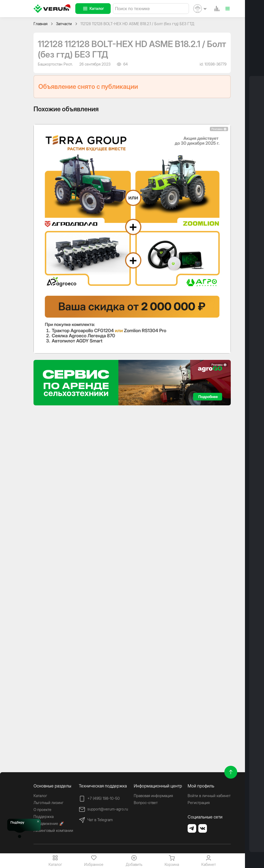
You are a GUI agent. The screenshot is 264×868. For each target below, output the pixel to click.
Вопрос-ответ (146, 803)
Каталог (93, 9)
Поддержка (44, 816)
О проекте (42, 810)
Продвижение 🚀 (49, 823)
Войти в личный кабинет (209, 796)
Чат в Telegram (96, 820)
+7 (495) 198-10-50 (99, 799)
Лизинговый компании (53, 830)
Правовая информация (153, 796)
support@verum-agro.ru (103, 809)
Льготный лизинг (49, 803)
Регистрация (199, 803)
